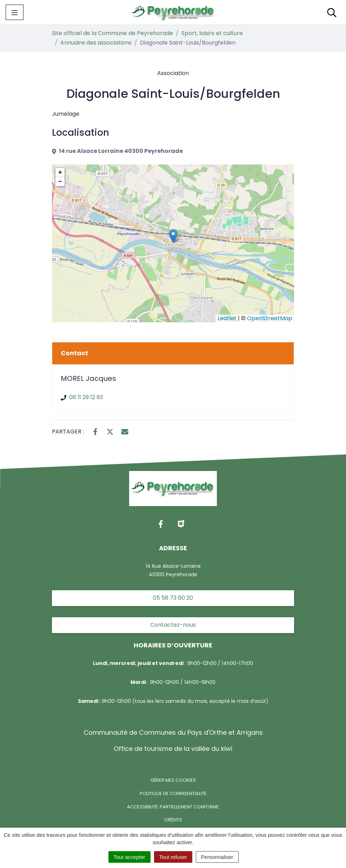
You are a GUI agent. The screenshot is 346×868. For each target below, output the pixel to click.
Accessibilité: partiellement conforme (173, 807)
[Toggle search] (332, 12)
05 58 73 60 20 (173, 598)
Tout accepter (129, 857)
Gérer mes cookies (173, 780)
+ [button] (60, 173)
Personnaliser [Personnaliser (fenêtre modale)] (217, 857)
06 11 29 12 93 (86, 397)
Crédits (173, 820)
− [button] (60, 182)
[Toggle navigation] (15, 12)
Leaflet (227, 318)
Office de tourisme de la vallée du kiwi (173, 749)
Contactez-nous (173, 625)
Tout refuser (173, 857)
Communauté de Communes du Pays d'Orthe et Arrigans (173, 732)
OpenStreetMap (270, 318)
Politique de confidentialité (173, 793)
